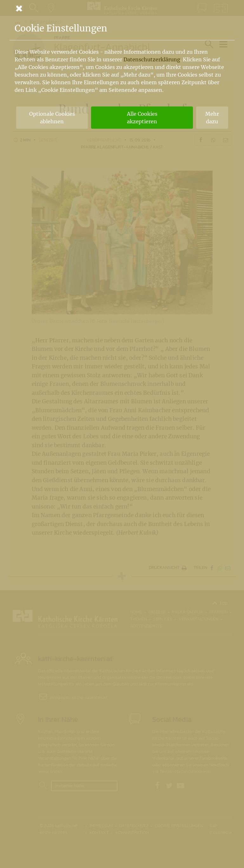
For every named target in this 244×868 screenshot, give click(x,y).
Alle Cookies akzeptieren (142, 118)
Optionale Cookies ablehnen (52, 118)
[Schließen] (122, 8)
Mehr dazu (212, 118)
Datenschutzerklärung (152, 59)
